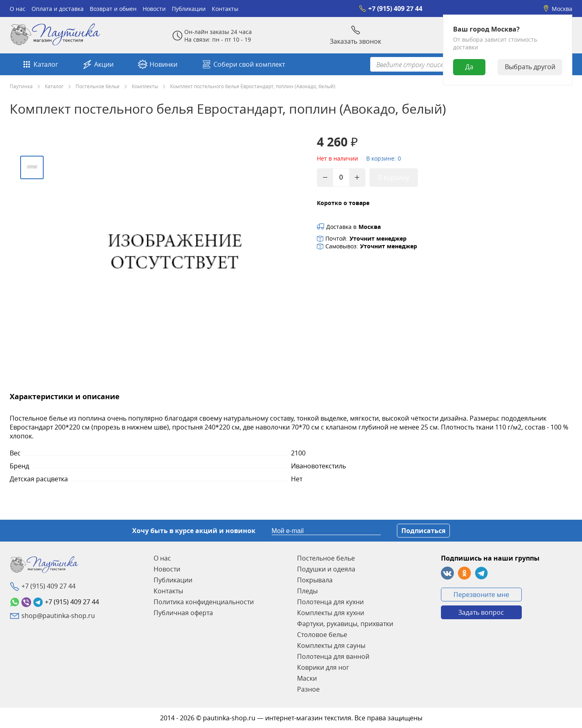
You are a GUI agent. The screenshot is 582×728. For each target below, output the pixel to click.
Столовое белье (322, 635)
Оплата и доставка (58, 9)
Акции (98, 64)
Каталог (40, 64)
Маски (307, 678)
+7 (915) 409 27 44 (391, 8)
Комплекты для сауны (331, 645)
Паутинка (21, 86)
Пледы (307, 591)
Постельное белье (98, 86)
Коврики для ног (323, 667)
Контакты (225, 9)
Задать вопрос (481, 612)
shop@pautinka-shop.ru (58, 616)
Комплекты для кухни (331, 613)
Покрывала (315, 580)
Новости (154, 9)
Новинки (158, 64)
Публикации (189, 9)
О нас (18, 9)
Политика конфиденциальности (204, 602)
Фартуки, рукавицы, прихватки (345, 624)
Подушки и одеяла (326, 569)
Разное (308, 689)
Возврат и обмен (113, 9)
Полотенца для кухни (330, 602)
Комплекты (145, 86)
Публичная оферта (183, 613)
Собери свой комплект (243, 64)
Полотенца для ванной (333, 656)
